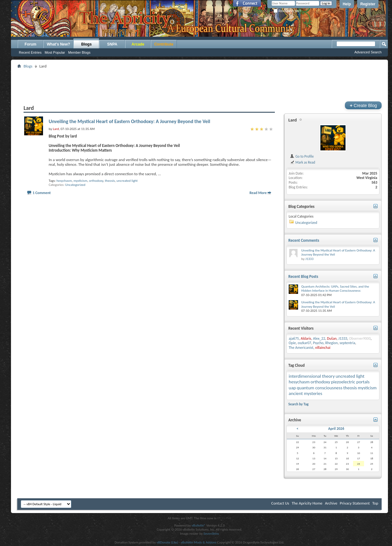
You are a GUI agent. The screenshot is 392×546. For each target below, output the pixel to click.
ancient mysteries (305, 393)
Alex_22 (319, 338)
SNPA (112, 44)
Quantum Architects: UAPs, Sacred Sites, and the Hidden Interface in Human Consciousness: (335, 289)
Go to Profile (302, 156)
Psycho (318, 343)
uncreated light (127, 181)
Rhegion (331, 343)
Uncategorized (75, 185)
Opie (292, 343)
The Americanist (301, 348)
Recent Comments (304, 240)
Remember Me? (287, 11)
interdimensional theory (312, 376)
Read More (258, 193)
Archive (331, 503)
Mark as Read (302, 162)
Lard (293, 120)
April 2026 (336, 429)
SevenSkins (211, 534)
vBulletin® (199, 525)
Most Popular (55, 52)
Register (368, 4)
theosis (110, 181)
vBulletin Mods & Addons (199, 542)
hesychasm (64, 181)
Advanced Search (368, 52)
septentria (347, 343)
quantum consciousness (320, 388)
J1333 (309, 259)
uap (292, 388)
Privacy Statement (355, 503)
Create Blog (363, 105)
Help (347, 4)
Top (375, 503)
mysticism (80, 181)
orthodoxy (96, 181)
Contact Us (280, 503)
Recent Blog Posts (303, 276)
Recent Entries (30, 52)
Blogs (87, 44)
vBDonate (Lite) (167, 542)
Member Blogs (79, 52)
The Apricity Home (307, 503)
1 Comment (42, 193)
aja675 (294, 338)
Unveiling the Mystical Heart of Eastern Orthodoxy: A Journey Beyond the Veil (129, 121)
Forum (30, 44)
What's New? (58, 44)
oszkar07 (305, 343)
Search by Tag (298, 404)
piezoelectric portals (350, 382)
